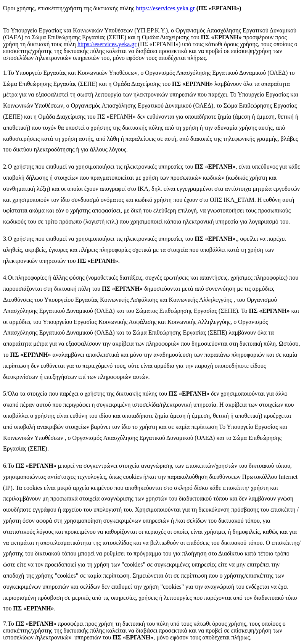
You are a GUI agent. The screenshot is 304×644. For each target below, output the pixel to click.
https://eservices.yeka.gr (165, 8)
